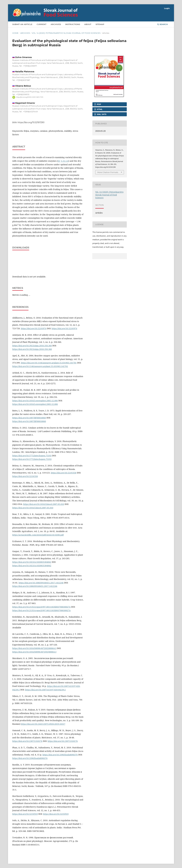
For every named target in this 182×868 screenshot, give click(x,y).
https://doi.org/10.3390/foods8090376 (60, 755)
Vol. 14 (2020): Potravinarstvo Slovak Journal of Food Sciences (66, 33)
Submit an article (22, 24)
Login (167, 8)
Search (163, 24)
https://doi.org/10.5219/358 (64, 473)
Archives (56, 24)
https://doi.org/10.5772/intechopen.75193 (32, 456)
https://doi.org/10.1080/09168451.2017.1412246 (41, 583)
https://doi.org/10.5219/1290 (31, 122)
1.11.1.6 (65, 161)
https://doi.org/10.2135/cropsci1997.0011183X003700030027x (41, 607)
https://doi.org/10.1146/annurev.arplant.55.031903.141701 (49, 363)
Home (15, 33)
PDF (99, 104)
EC (59, 161)
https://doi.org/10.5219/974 (34, 328)
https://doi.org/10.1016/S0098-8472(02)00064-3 (34, 648)
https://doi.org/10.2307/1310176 (27, 741)
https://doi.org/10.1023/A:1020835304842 (32, 562)
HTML (99, 109)
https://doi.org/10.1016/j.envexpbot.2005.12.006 (35, 401)
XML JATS (101, 114)
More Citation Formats (108, 172)
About (88, 24)
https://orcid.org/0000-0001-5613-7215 (30, 97)
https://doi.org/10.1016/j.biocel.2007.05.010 (44, 504)
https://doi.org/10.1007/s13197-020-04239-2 (45, 690)
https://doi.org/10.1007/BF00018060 (29, 418)
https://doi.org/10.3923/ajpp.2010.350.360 (32, 346)
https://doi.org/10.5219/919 (25, 814)
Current (41, 24)
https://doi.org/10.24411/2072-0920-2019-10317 (43, 724)
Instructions (73, 24)
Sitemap (100, 24)
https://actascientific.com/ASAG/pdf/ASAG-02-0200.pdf (38, 535)
